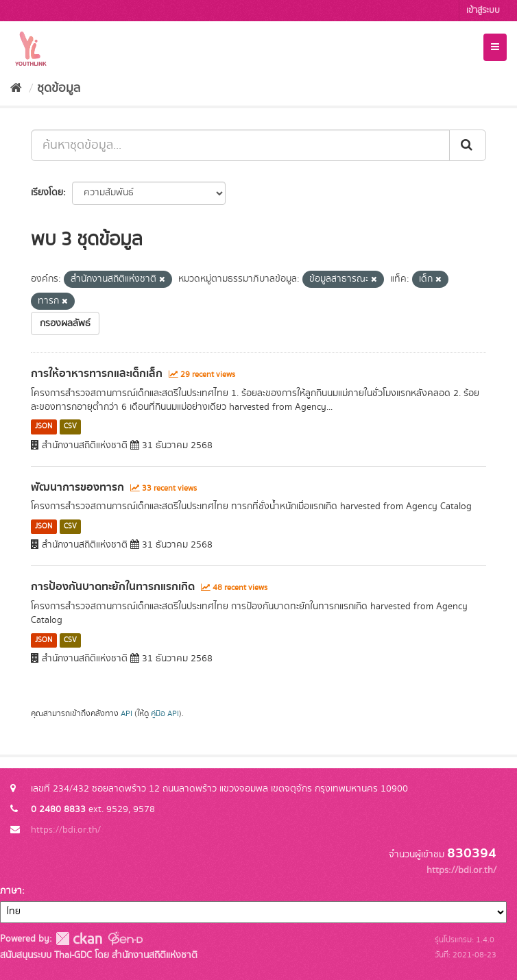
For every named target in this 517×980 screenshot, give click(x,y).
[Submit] (468, 145)
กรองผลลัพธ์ (65, 323)
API (127, 714)
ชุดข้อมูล (59, 88)
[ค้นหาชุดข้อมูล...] (240, 145)
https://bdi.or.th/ (66, 830)
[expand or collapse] (495, 47)
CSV (70, 427)
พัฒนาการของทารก (77, 487)
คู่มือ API (165, 714)
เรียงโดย (47, 193)
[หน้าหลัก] (16, 88)
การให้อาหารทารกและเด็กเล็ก (97, 373)
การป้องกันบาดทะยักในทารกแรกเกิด (113, 587)
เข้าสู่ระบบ (483, 11)
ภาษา (11, 891)
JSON (44, 427)
